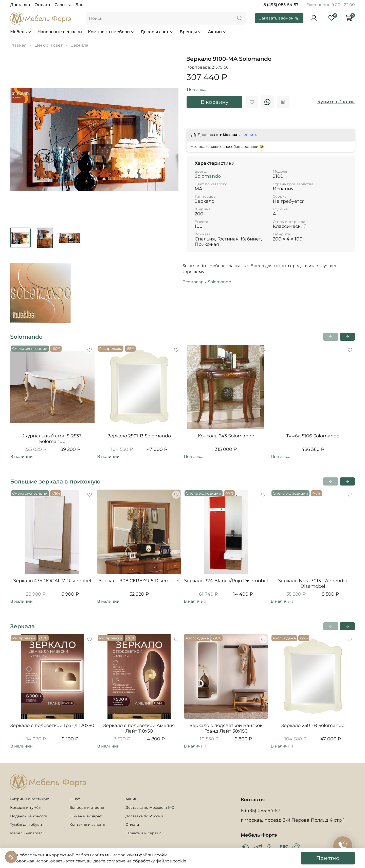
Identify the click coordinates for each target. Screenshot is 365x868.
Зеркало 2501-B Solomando (139, 436)
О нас (75, 799)
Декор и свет (157, 32)
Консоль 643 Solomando (226, 436)
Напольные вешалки (60, 32)
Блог (80, 5)
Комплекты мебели (111, 32)
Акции (217, 32)
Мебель (21, 32)
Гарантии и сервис (143, 833)
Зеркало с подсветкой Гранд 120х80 (52, 725)
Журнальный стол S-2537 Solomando (52, 439)
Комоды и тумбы (26, 808)
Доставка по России (144, 816)
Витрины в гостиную (30, 799)
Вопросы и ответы (87, 808)
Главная (18, 45)
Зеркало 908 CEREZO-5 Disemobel (139, 581)
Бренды (191, 32)
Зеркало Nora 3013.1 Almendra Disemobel (313, 584)
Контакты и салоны (87, 824)
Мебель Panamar (26, 833)
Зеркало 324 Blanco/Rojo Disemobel (226, 581)
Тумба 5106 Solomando (313, 436)
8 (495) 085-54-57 (281, 5)
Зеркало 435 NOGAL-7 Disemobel (52, 581)
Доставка (20, 5)
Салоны (63, 5)
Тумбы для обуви (26, 824)
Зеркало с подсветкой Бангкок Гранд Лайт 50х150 (226, 728)
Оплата (42, 5)
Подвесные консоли (29, 816)
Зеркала (80, 45)
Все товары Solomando (207, 282)
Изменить (248, 135)
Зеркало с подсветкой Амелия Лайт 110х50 (139, 728)
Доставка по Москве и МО (150, 808)
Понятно (328, 858)
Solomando (208, 176)
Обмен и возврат (86, 816)
